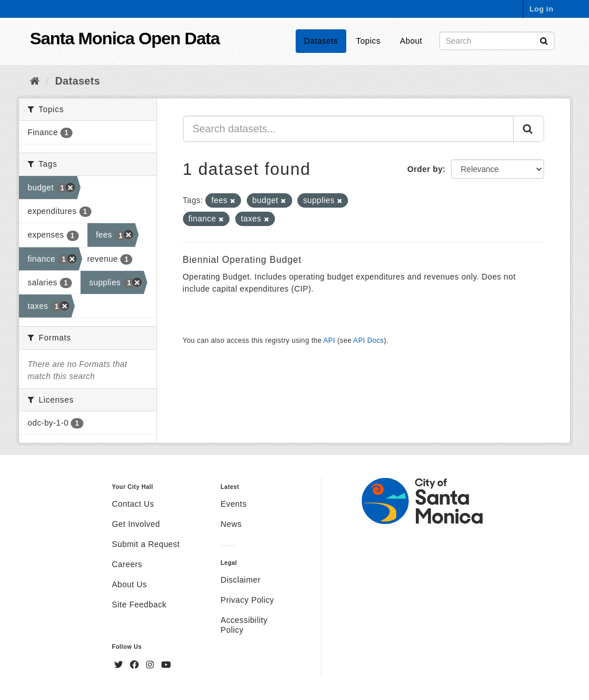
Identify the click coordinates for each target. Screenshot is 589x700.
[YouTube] (166, 665)
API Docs (368, 341)
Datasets (321, 41)
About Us (130, 584)
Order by (425, 169)
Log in (541, 9)
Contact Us (133, 504)
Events (233, 504)
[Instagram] (151, 665)
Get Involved (136, 524)
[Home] (35, 81)
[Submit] (544, 40)
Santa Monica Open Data (125, 38)
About (411, 41)
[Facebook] (136, 665)
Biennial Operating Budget (242, 260)
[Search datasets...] (349, 129)
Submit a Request (146, 544)
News (231, 524)
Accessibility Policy (244, 625)
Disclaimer (240, 580)
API (329, 341)
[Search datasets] (497, 41)
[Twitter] (120, 665)
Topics (368, 41)
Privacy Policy (247, 600)
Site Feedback (139, 605)
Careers (127, 564)
